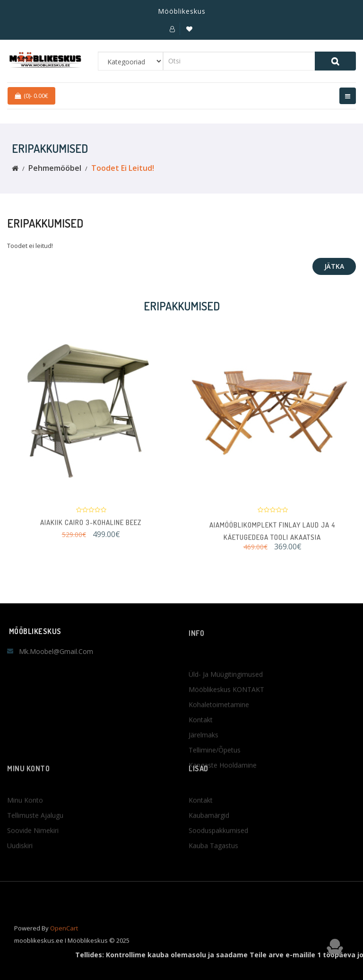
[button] (172, 29)
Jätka (334, 266)
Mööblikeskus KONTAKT (226, 727)
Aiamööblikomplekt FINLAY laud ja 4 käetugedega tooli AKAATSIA (272, 540)
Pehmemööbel (55, 168)
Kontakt (201, 757)
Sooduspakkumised (218, 853)
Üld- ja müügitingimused (226, 711)
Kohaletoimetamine (219, 742)
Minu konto (25, 823)
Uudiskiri (20, 868)
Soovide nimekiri (33, 853)
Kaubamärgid (209, 838)
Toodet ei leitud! (123, 168)
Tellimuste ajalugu (35, 838)
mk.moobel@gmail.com (56, 651)
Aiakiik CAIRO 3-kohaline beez (91, 527)
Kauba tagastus (213, 868)
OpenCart (64, 936)
